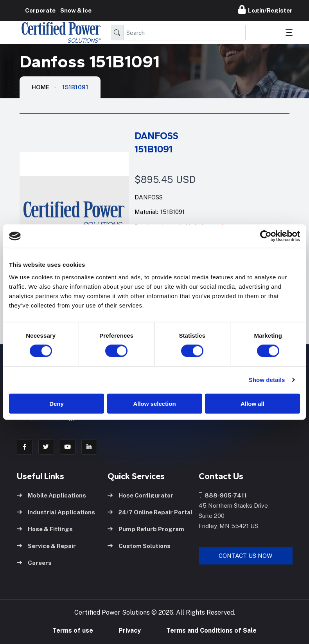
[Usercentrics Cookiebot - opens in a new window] (266, 236)
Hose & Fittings (45, 528)
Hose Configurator (140, 494)
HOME (40, 87)
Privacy (130, 630)
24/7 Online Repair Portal (150, 511)
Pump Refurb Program (146, 528)
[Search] (184, 33)
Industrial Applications (56, 511)
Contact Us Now (245, 554)
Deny (57, 403)
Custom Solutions (139, 545)
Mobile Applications (51, 494)
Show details (267, 380)
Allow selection (154, 403)
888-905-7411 (223, 494)
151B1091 (75, 87)
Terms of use (73, 630)
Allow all (252, 403)
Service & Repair (46, 545)
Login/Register (265, 9)
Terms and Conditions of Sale (211, 630)
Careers (34, 562)
